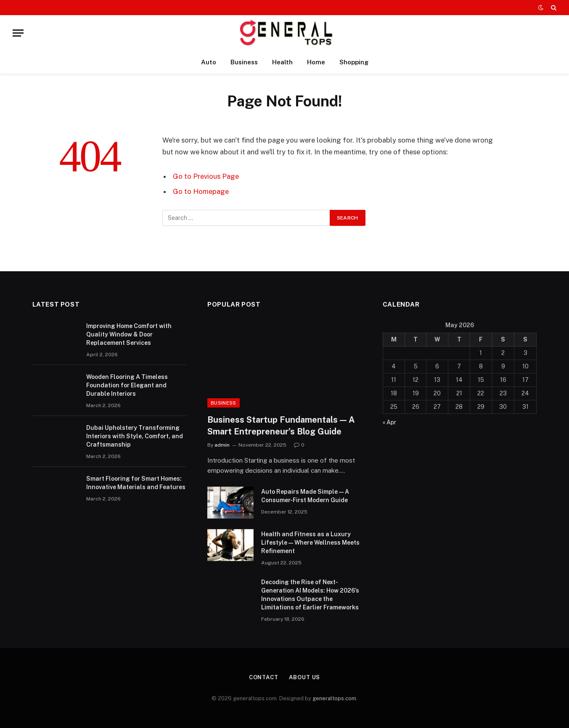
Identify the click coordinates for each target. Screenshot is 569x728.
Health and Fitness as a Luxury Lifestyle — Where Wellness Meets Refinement (310, 543)
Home (316, 62)
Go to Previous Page (206, 176)
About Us (304, 677)
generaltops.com (334, 698)
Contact (264, 677)
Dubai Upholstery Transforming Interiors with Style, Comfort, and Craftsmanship (135, 436)
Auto (209, 62)
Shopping (354, 62)
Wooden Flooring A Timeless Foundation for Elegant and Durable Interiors (127, 385)
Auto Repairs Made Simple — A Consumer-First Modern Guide (305, 496)
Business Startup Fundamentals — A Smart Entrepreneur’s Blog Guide (281, 425)
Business (244, 62)
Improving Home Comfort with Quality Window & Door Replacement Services (129, 334)
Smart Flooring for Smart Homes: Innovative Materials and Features (136, 483)
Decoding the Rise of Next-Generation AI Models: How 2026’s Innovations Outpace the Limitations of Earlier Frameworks (310, 595)
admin (222, 445)
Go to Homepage (201, 191)
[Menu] (18, 33)
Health (282, 62)
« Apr (389, 422)
